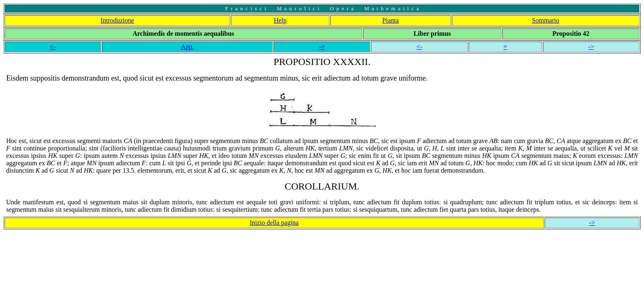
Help (280, 20)
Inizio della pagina (274, 223)
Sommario (546, 20)
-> (322, 47)
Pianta (391, 20)
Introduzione (117, 20)
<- (53, 47)
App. (187, 47)
